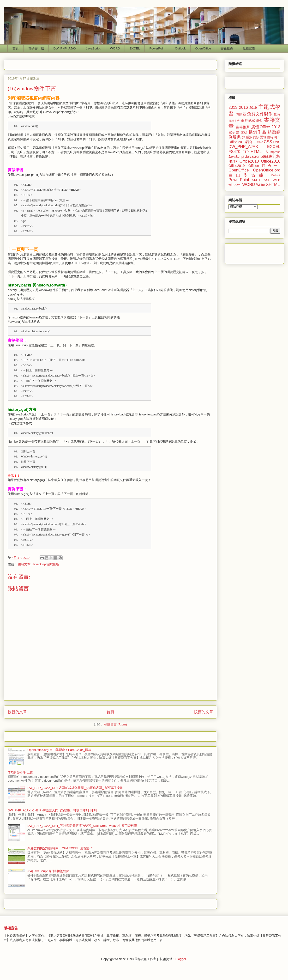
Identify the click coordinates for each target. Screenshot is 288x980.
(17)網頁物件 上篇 (20, 772)
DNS (277, 142)
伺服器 (241, 114)
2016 (243, 107)
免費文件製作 (260, 114)
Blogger (181, 959)
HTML (256, 152)
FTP (246, 152)
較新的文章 (17, 712)
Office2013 (249, 161)
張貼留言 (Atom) (116, 724)
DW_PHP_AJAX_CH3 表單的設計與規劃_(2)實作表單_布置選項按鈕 (75, 788)
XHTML (273, 185)
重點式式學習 (252, 121)
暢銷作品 (257, 132)
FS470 (234, 152)
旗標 (244, 133)
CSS (268, 142)
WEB (276, 180)
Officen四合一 (264, 166)
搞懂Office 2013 (266, 127)
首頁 (16, 48)
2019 (253, 108)
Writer (261, 185)
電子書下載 (36, 48)
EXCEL (135, 48)
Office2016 (271, 161)
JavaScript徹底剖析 (46, 564)
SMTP (256, 180)
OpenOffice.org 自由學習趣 (254, 173)
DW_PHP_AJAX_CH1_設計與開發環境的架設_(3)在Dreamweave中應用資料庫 (82, 826)
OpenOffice (203, 48)
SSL (267, 180)
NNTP (233, 161)
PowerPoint (157, 48)
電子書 (234, 132)
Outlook (180, 48)
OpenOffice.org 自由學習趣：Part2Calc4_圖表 (59, 750)
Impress (275, 152)
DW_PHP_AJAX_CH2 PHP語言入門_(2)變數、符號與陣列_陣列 (52, 810)
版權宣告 (249, 48)
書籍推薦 (227, 48)
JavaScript (93, 48)
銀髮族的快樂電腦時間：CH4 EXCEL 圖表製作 (60, 848)
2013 (233, 107)
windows (235, 185)
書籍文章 (24, 564)
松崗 (277, 114)
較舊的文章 (204, 712)
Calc (260, 142)
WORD (115, 48)
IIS (266, 152)
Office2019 (237, 166)
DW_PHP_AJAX (65, 48)
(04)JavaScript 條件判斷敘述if (48, 871)
